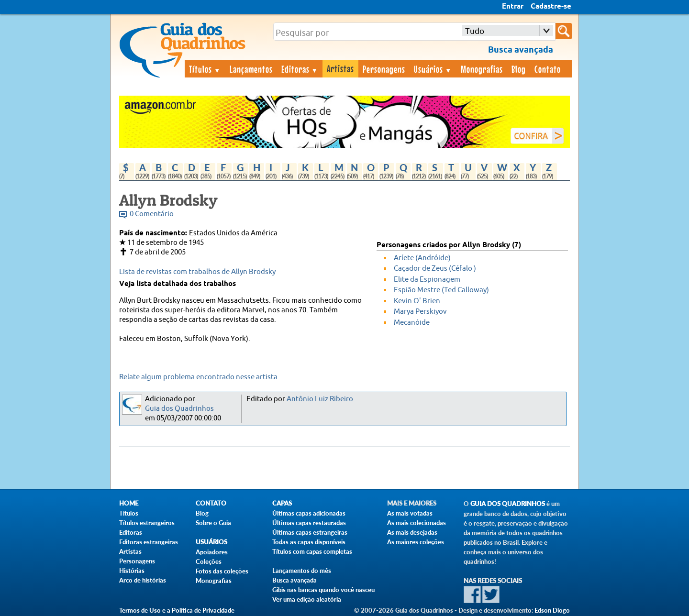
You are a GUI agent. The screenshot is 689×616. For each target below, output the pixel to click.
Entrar (513, 7)
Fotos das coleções (222, 571)
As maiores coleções (416, 542)
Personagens (384, 69)
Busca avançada (294, 580)
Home (129, 503)
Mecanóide (412, 323)
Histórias (132, 571)
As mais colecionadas (417, 523)
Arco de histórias (143, 580)
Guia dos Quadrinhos (179, 409)
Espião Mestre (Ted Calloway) (441, 290)
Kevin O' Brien (417, 301)
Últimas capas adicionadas (309, 513)
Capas (282, 503)
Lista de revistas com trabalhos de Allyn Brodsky (197, 272)
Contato (548, 69)
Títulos (205, 69)
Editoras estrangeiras (149, 542)
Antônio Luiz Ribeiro (320, 399)
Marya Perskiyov (420, 312)
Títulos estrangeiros (147, 523)
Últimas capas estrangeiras (310, 532)
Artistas (340, 68)
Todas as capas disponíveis (309, 542)
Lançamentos (251, 69)
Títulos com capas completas (312, 551)
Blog (519, 69)
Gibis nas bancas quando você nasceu (323, 590)
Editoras (300, 69)
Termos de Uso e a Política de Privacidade (177, 610)
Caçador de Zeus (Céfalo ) (435, 269)
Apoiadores (212, 552)
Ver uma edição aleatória (307, 599)
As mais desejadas (412, 532)
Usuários (433, 69)
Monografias (482, 69)
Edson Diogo (552, 610)
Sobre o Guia (213, 523)
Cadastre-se (551, 7)
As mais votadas (410, 513)
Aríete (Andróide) (422, 258)
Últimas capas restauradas (309, 523)
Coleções (209, 561)
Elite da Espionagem (427, 280)
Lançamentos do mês (302, 571)
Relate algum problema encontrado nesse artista (198, 377)
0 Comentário (152, 214)
